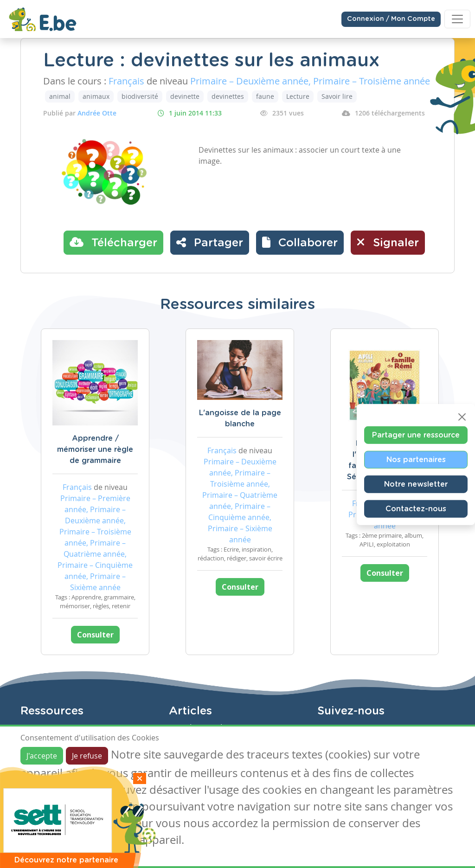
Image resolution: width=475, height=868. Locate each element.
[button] (300, 243)
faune (265, 96)
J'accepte (42, 756)
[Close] (462, 417)
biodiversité (140, 96)
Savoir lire (337, 96)
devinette (185, 96)
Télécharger (113, 242)
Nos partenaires (416, 459)
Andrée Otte (97, 113)
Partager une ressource (416, 435)
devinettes (228, 96)
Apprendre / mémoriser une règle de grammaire (95, 450)
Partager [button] (210, 242)
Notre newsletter (416, 484)
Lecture (298, 96)
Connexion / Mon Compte (391, 19)
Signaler (388, 242)
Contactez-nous (416, 508)
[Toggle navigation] (457, 19)
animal (60, 96)
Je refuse (87, 756)
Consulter (95, 635)
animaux (96, 96)
